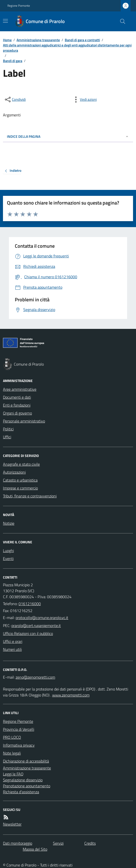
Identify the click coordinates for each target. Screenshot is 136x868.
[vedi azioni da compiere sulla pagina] (84, 100)
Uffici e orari (13, 641)
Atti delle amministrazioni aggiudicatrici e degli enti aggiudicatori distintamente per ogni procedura (67, 48)
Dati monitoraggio (18, 843)
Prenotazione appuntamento (27, 786)
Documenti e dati (17, 397)
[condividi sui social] (15, 100)
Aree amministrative (20, 389)
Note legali (12, 753)
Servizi (58, 843)
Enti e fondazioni (17, 405)
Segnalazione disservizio (23, 780)
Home (7, 40)
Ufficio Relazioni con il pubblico (28, 633)
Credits (90, 843)
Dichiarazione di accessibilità (26, 761)
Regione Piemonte (19, 6)
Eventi (8, 558)
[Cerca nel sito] (121, 21)
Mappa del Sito (35, 849)
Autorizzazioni (14, 472)
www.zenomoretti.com (71, 695)
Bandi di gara (13, 61)
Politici (8, 429)
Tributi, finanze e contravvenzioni (30, 496)
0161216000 (30, 604)
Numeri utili (12, 649)
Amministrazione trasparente (38, 40)
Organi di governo (17, 413)
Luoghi (8, 551)
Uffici (7, 437)
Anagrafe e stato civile (21, 464)
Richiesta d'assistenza (21, 792)
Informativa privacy (19, 745)
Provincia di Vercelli (19, 729)
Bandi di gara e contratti (82, 40)
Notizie (9, 523)
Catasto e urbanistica (20, 480)
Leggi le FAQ (13, 774)
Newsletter (12, 824)
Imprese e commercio (20, 488)
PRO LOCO (12, 737)
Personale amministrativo (24, 421)
